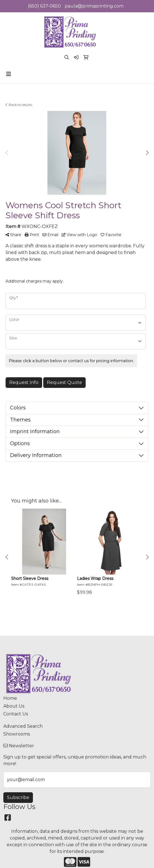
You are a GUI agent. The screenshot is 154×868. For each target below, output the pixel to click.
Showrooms (17, 734)
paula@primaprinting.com (94, 6)
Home (10, 698)
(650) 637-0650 (44, 6)
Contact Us (16, 714)
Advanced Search (23, 726)
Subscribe (18, 797)
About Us (14, 706)
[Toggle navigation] (9, 74)
